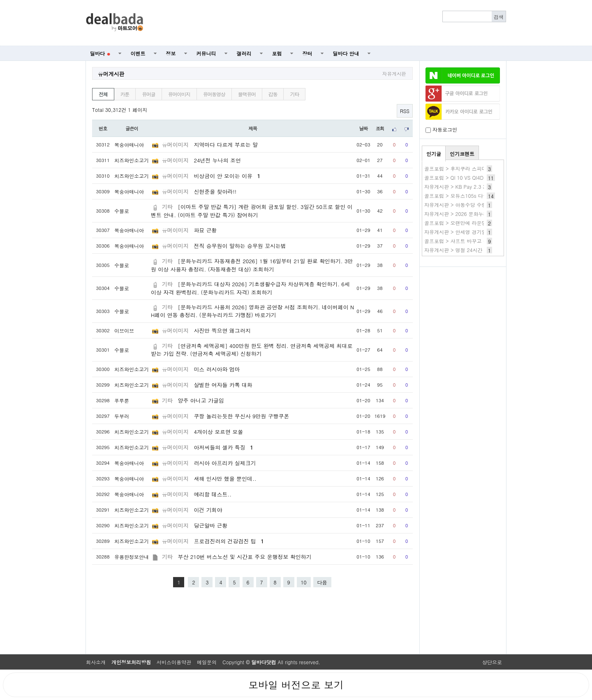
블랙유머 (247, 94)
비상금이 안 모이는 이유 (227, 176)
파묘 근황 (205, 230)
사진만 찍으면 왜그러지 (222, 330)
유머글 (148, 94)
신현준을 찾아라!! (215, 191)
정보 (171, 53)
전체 (103, 94)
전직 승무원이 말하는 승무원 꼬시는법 (240, 246)
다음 (322, 582)
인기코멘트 (462, 154)
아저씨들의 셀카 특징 (223, 447)
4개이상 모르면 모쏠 (218, 432)
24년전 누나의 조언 (217, 160)
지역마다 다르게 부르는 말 (225, 145)
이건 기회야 (208, 510)
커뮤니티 (206, 53)
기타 (294, 94)
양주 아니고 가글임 (201, 400)
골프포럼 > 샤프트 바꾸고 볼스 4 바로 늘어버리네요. (483, 241)
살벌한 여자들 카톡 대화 (223, 385)
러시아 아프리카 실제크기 (225, 463)
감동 (273, 94)
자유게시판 (394, 74)
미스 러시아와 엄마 (217, 369)
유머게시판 (111, 74)
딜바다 (100, 53)
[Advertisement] (329, 23)
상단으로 (492, 662)
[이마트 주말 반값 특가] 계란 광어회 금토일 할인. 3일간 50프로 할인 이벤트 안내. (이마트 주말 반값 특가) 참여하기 (252, 211)
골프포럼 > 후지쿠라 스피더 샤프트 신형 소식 (475, 168)
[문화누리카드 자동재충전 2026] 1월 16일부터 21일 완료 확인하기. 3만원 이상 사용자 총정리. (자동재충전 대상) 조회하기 (252, 265)
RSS (405, 111)
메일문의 (207, 662)
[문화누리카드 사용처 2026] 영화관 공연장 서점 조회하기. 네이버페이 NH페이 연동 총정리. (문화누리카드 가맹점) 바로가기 (252, 311)
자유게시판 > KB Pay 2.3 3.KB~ (461, 187)
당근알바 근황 (210, 525)
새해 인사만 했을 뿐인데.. (225, 479)
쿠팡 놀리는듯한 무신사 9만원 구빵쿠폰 (241, 416)
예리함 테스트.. (213, 494)
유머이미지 (179, 94)
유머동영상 (214, 94)
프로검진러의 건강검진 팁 (229, 541)
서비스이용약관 (174, 662)
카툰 (125, 94)
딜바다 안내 (346, 53)
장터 (308, 53)
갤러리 (244, 53)
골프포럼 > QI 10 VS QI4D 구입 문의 (465, 177)
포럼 (277, 53)
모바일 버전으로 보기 (296, 685)
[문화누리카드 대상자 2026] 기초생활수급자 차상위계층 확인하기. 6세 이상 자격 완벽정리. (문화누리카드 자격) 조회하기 (250, 288)
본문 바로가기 (0, 0)
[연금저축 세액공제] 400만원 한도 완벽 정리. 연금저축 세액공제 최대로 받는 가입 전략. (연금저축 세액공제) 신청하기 (252, 350)
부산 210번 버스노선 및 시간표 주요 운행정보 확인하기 (245, 557)
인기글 (434, 154)
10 (304, 582)
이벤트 (138, 53)
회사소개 (96, 662)
